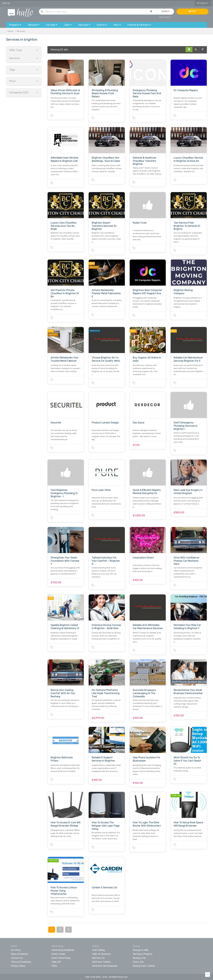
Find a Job (138, 962)
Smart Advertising (61, 958)
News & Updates (20, 954)
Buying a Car (139, 958)
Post (192, 11)
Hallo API (56, 962)
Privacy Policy (18, 966)
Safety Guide (58, 954)
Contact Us (17, 958)
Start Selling (98, 950)
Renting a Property (143, 954)
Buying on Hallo (141, 950)
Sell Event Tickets (101, 962)
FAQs (54, 966)
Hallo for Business (101, 954)
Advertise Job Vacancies (105, 966)
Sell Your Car (98, 958)
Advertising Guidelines (63, 950)
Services (165, 17)
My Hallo (203, 3)
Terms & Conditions (21, 962)
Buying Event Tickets (144, 966)
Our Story (16, 950)
